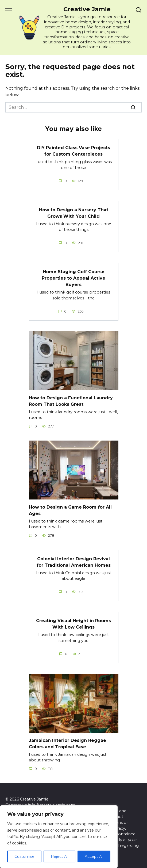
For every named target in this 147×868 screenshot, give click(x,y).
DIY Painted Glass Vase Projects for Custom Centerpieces (73, 151)
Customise (24, 856)
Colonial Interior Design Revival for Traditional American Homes (74, 562)
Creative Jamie (87, 9)
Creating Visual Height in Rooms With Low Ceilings (73, 624)
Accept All (94, 856)
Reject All (60, 856)
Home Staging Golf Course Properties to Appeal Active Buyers (73, 278)
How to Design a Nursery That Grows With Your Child (74, 213)
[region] (59, 837)
